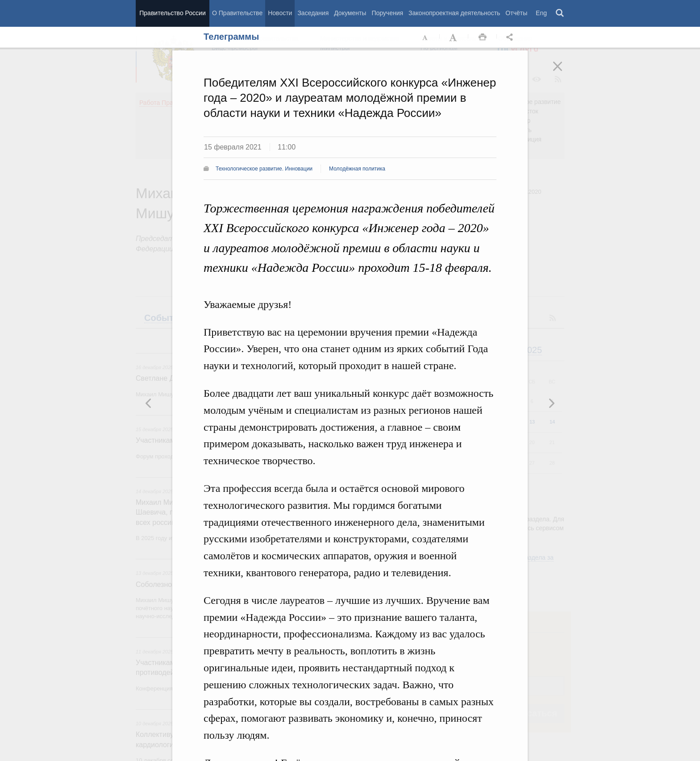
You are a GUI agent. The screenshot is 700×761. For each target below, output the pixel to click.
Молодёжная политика (357, 169)
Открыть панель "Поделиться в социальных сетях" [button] (511, 37)
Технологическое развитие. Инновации (264, 169)
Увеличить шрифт (454, 37)
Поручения (387, 13)
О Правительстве (237, 13)
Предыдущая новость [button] (551, 403)
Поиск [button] (560, 13)
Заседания (313, 13)
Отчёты (516, 13)
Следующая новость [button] (149, 403)
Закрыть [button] (564, 72)
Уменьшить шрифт (425, 37)
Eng (541, 13)
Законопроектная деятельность (454, 13)
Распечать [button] (483, 37)
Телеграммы (231, 37)
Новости (280, 13)
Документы (350, 13)
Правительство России (172, 13)
